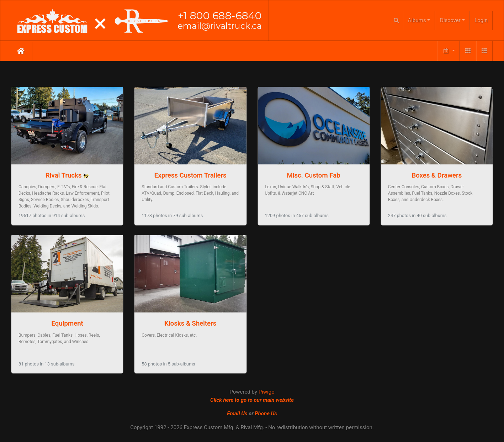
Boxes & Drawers (437, 175)
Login (481, 20)
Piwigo (267, 392)
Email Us (237, 414)
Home (21, 51)
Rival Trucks (63, 175)
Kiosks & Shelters (190, 323)
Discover (450, 20)
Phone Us (266, 414)
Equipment (67, 323)
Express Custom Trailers (190, 175)
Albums (417, 20)
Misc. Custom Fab (313, 175)
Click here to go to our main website (252, 400)
